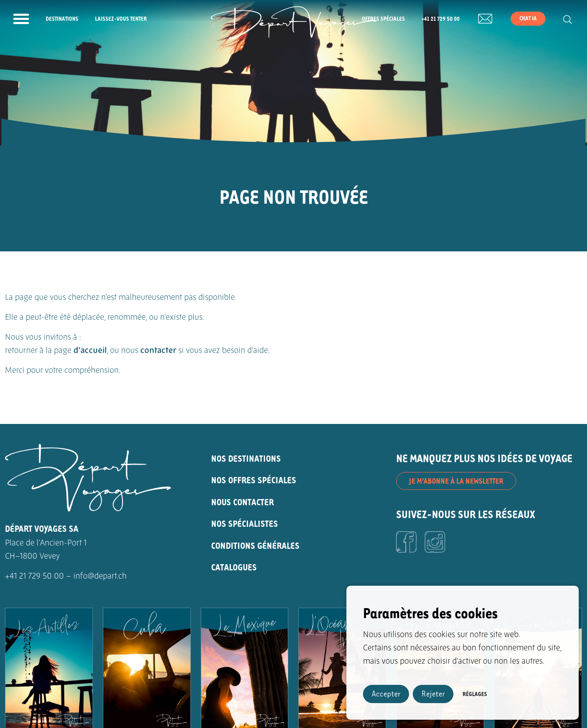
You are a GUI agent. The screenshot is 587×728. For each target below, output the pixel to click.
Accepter (386, 693)
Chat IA (528, 18)
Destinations (62, 18)
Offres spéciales (383, 18)
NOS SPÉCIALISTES (245, 523)
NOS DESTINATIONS (246, 458)
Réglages (475, 694)
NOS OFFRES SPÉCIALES (254, 480)
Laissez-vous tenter (121, 18)
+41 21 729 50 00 (441, 18)
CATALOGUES (234, 567)
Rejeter (433, 693)
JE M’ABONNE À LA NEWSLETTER (456, 481)
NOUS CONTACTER (242, 502)
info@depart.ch (100, 577)
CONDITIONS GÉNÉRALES (255, 545)
